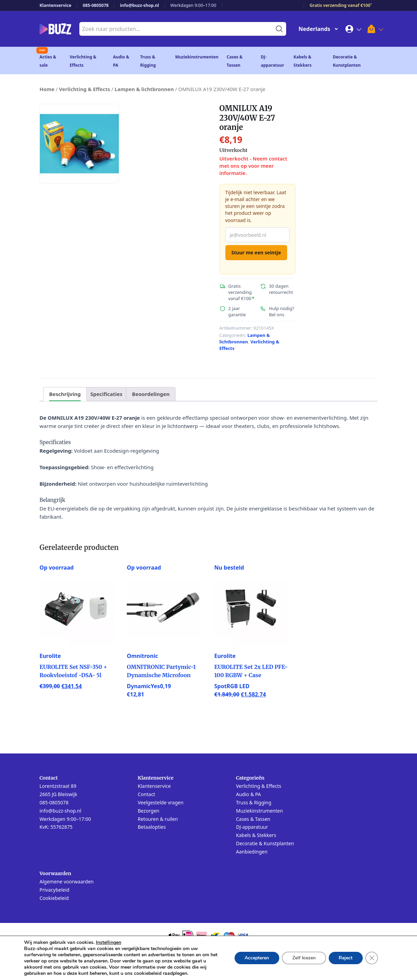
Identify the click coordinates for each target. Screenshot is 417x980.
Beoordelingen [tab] (151, 394)
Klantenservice (55, 5)
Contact (146, 794)
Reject (346, 958)
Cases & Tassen (253, 819)
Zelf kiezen (303, 958)
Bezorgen (149, 811)
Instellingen (109, 943)
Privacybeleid (54, 890)
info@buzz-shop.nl (139, 5)
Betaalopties (152, 827)
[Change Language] (317, 29)
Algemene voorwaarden (66, 882)
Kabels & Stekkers (256, 835)
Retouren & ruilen (158, 819)
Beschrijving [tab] (65, 394)
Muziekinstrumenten (197, 57)
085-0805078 (96, 5)
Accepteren (256, 958)
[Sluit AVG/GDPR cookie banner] (372, 958)
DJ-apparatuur (252, 827)
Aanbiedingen (252, 852)
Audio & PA (249, 794)
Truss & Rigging (254, 802)
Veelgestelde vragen (161, 802)
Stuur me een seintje (256, 252)
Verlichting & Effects (85, 89)
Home (47, 89)
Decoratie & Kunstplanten (265, 843)
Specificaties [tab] (106, 394)
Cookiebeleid (54, 898)
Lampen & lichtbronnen (144, 89)
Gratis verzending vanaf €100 (341, 5)
